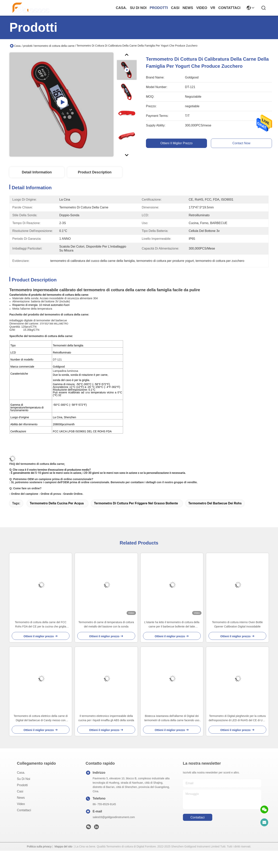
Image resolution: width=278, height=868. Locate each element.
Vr (213, 8)
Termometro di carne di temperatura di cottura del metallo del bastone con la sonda (106, 624)
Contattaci (229, 8)
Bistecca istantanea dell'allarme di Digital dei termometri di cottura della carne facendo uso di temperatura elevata (172, 718)
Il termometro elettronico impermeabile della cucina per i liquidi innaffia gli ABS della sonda (106, 718)
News (188, 8)
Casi (175, 8)
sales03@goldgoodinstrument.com (114, 817)
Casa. (121, 8)
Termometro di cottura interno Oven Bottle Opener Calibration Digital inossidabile (237, 624)
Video (202, 8)
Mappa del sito (63, 846)
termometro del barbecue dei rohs (215, 503)
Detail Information (37, 172)
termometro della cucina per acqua (57, 503)
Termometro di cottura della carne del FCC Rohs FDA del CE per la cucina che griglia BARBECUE (41, 625)
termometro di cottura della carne (54, 46)
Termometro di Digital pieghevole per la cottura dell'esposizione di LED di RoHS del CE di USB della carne (238, 718)
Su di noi (138, 8)
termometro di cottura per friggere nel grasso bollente (136, 503)
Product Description (95, 172)
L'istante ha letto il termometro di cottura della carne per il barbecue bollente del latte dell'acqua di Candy (172, 625)
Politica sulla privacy (39, 846)
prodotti (159, 8)
